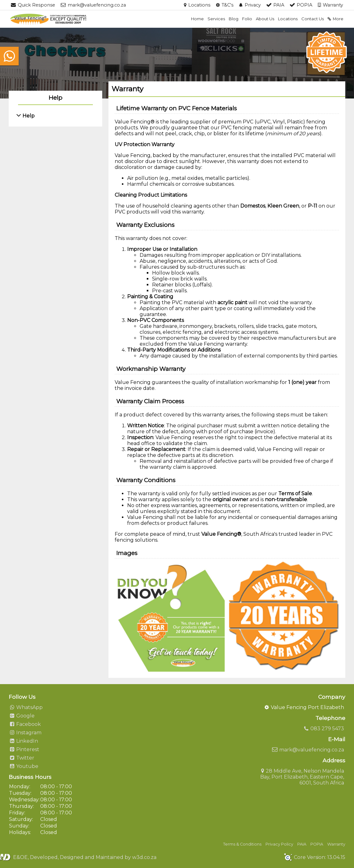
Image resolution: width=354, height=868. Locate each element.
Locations (288, 19)
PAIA (302, 844)
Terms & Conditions (242, 844)
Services (216, 19)
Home (197, 19)
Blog (234, 19)
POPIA (317, 844)
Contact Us (313, 19)
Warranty (336, 844)
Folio (247, 19)
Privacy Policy (279, 844)
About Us (265, 19)
